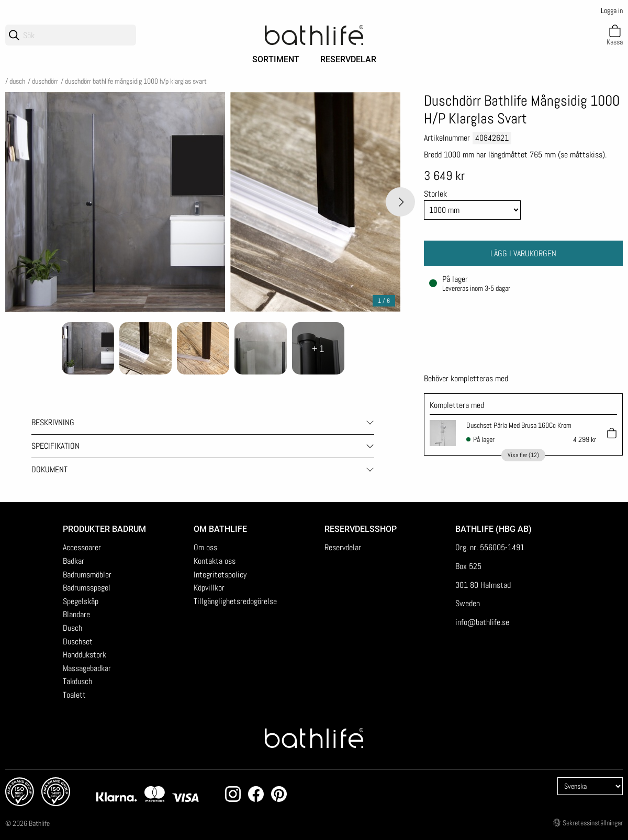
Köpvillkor (209, 588)
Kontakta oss (215, 561)
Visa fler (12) (523, 455)
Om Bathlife (220, 529)
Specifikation (55, 446)
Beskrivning (53, 422)
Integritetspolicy (220, 575)
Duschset (78, 642)
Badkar (74, 561)
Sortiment (276, 59)
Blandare (76, 614)
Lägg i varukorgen (523, 253)
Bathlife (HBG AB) (495, 529)
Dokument (49, 469)
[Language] (590, 786)
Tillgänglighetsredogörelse (235, 601)
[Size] (472, 210)
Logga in (612, 10)
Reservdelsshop (361, 529)
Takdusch (77, 681)
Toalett (74, 695)
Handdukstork (85, 655)
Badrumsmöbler (87, 575)
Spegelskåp (81, 601)
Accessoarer (82, 547)
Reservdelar (348, 59)
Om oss (205, 547)
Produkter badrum (104, 529)
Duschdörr (45, 81)
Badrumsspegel (87, 588)
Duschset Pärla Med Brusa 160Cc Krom (519, 425)
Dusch (17, 81)
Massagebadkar (87, 668)
